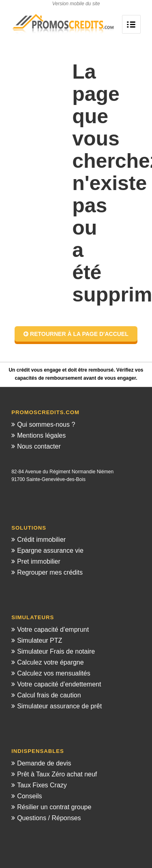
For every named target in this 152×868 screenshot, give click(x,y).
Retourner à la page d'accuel (76, 334)
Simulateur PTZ (40, 640)
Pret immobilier (39, 561)
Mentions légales (41, 435)
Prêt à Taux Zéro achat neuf (57, 774)
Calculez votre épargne (50, 662)
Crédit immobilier (41, 540)
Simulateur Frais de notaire (56, 651)
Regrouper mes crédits (50, 572)
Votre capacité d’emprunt (53, 630)
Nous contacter (39, 446)
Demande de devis (44, 763)
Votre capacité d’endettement (59, 684)
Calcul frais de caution (49, 695)
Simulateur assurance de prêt (59, 706)
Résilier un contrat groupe (54, 807)
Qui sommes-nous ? (46, 424)
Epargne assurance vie (50, 551)
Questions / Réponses (49, 818)
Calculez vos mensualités (54, 673)
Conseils (29, 796)
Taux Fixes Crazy (42, 785)
